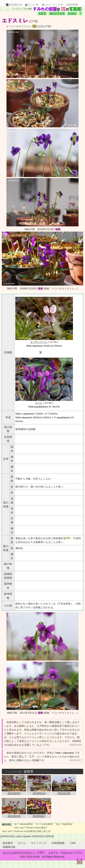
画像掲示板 (9, 847)
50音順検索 (58, 843)
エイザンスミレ (39, 342)
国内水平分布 (57, 13)
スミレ (39, 403)
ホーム (22, 843)
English (72, 13)
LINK (73, 843)
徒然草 (42, 13)
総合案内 (8, 843)
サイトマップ (39, 843)
